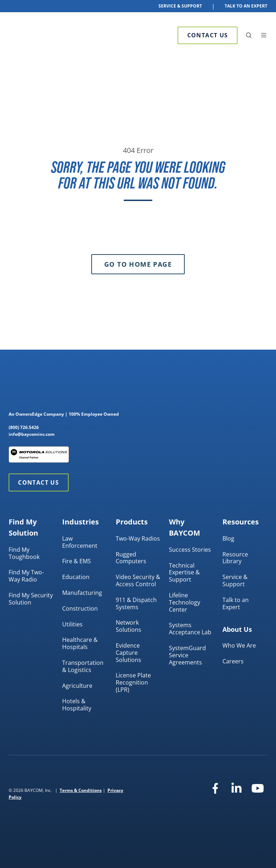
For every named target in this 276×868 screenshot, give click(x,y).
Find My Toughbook (24, 553)
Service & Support (180, 6)
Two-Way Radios (138, 538)
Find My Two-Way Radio (26, 576)
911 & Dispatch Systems (136, 603)
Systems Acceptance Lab (190, 629)
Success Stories (190, 550)
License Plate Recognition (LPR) (133, 682)
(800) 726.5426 (24, 427)
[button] (249, 35)
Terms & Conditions (81, 790)
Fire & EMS (77, 561)
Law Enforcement (80, 542)
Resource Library (235, 558)
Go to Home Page (138, 264)
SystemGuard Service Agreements (187, 655)
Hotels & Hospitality (77, 705)
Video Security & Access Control (138, 580)
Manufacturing (82, 593)
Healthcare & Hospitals (80, 643)
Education (76, 577)
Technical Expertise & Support (184, 573)
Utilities (72, 624)
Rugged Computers (131, 558)
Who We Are (239, 645)
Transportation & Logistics (83, 666)
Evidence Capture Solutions (128, 653)
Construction (80, 608)
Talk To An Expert (246, 6)
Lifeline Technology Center (185, 602)
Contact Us (208, 35)
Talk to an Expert (236, 603)
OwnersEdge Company (40, 414)
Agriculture (77, 686)
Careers (233, 661)
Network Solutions (128, 626)
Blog (228, 538)
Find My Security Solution (31, 599)
